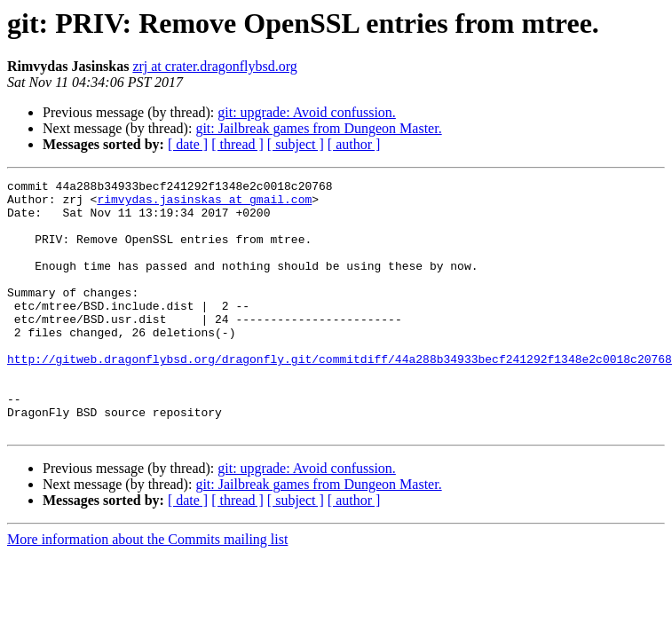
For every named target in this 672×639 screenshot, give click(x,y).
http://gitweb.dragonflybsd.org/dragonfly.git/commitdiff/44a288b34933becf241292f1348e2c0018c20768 (340, 396)
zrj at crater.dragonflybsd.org (214, 66)
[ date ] (188, 144)
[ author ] (354, 144)
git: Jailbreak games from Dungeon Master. (318, 128)
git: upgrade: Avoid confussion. (307, 112)
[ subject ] (296, 144)
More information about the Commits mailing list (147, 590)
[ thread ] (237, 144)
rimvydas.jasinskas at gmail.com (204, 204)
